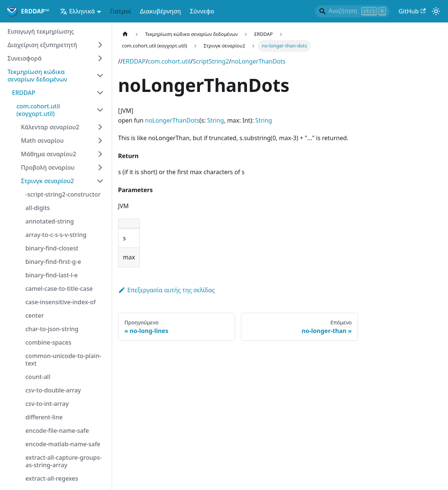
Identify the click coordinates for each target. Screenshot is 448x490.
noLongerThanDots (258, 61)
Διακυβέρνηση (161, 11)
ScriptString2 (211, 61)
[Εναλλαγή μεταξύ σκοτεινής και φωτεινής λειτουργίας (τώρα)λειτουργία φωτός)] (436, 11)
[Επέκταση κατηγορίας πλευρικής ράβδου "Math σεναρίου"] (100, 141)
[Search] (352, 11)
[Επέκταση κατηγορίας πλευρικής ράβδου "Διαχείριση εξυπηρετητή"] (100, 45)
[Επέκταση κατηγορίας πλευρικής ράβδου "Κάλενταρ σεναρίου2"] (100, 127)
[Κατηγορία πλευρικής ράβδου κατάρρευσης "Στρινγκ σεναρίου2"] (100, 181)
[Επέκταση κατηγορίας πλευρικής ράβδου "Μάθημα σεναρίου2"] (100, 154)
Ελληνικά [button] (77, 11)
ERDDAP (134, 61)
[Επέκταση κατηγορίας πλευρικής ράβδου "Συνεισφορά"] (100, 58)
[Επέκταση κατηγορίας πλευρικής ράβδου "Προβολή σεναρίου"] (100, 167)
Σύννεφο (202, 11)
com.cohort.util (169, 61)
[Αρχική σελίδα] (125, 34)
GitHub (412, 11)
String (215, 120)
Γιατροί (121, 11)
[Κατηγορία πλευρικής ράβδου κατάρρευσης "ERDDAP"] (100, 93)
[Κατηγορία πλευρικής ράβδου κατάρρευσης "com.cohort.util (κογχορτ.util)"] (100, 110)
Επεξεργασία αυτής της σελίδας (166, 290)
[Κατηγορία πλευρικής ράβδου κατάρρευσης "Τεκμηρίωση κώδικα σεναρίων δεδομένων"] (100, 75)
